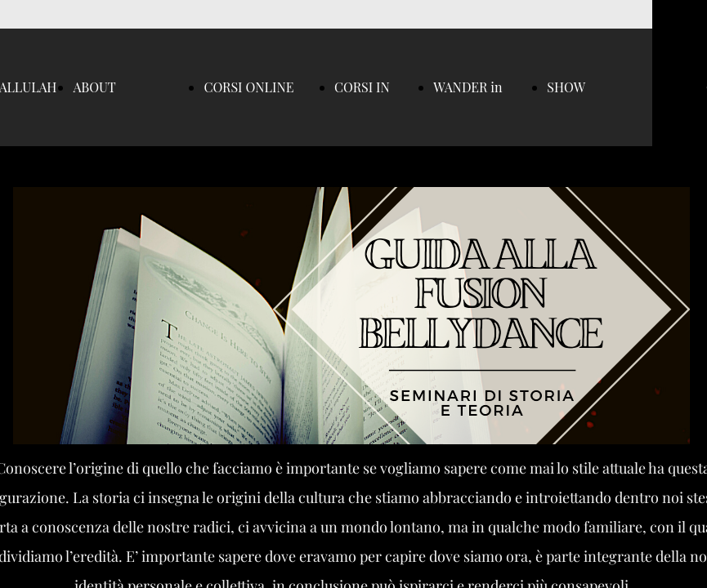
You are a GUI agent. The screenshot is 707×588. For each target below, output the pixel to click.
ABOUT (94, 87)
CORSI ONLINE (248, 87)
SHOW (566, 87)
